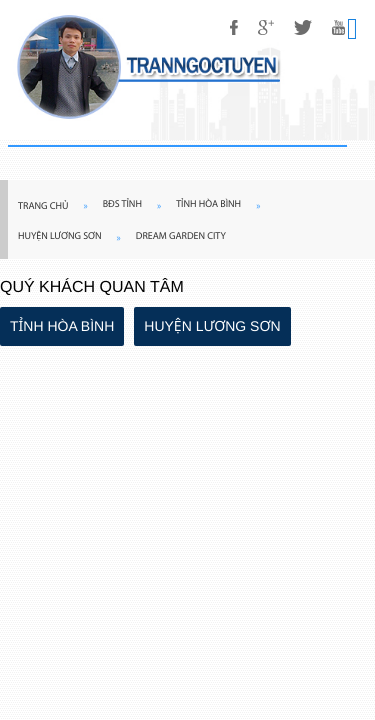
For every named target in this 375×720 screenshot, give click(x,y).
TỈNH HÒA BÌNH (62, 326)
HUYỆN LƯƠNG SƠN (212, 326)
